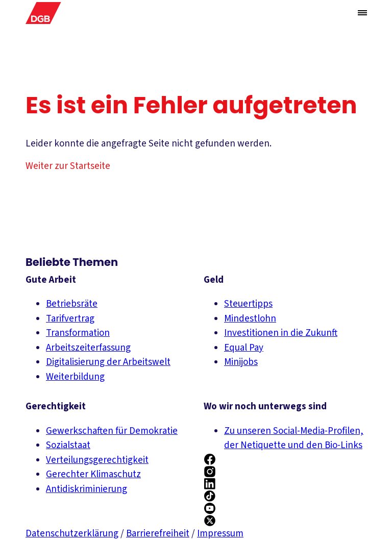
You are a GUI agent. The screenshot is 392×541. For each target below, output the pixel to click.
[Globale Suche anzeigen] (342, 13)
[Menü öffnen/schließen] (362, 13)
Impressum (220, 534)
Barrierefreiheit (158, 534)
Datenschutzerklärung (72, 534)
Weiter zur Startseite (68, 166)
